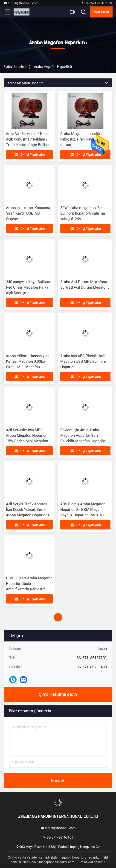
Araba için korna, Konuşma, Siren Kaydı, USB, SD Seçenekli (28, 213)
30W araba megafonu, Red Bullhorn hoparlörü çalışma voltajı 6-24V (83, 213)
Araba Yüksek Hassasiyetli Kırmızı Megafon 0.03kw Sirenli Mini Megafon (28, 361)
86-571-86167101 (97, 3)
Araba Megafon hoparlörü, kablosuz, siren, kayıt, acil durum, (82, 139)
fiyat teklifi (101, 12)
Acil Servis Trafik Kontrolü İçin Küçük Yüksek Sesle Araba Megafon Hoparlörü (27, 510)
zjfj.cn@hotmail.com (21, 3)
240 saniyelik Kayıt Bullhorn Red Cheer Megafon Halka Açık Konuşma (29, 287)
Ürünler (20, 67)
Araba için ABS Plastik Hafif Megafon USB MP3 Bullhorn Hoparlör (83, 361)
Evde (7, 67)
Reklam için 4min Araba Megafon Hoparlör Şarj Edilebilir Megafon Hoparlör (83, 435)
